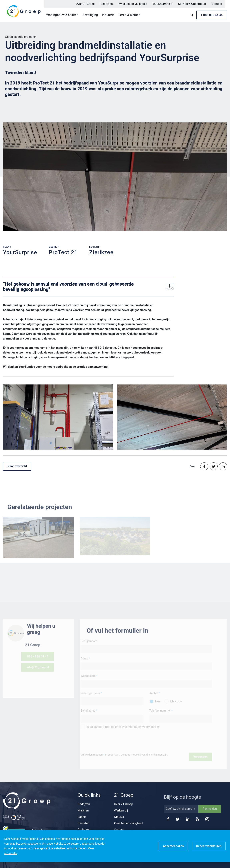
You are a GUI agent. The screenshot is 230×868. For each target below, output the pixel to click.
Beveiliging (90, 15)
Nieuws (119, 817)
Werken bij (121, 810)
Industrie (108, 15)
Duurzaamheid (163, 4)
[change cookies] (209, 846)
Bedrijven (107, 4)
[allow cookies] (173, 846)
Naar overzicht (17, 466)
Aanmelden (210, 815)
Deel (192, 466)
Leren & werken (129, 15)
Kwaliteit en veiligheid (133, 4)
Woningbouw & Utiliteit (62, 15)
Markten (83, 810)
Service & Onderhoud (192, 4)
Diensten (83, 823)
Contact (217, 4)
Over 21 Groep (85, 4)
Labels (82, 817)
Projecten (84, 830)
